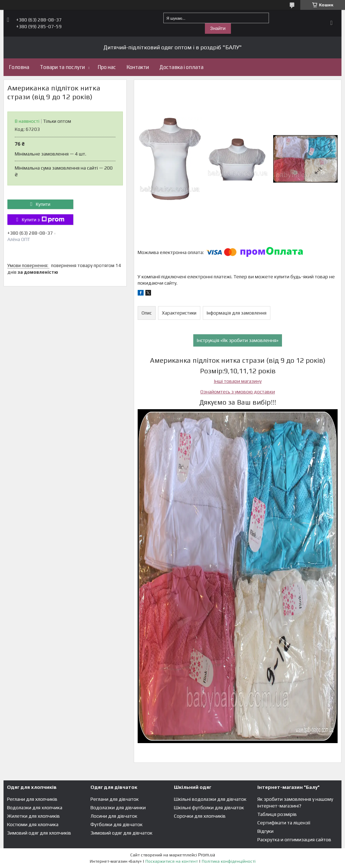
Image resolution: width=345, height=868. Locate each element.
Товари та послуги (62, 67)
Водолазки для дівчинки (118, 807)
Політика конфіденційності (229, 861)
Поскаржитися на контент (172, 861)
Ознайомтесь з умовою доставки (238, 392)
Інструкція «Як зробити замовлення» (238, 340)
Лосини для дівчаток (114, 816)
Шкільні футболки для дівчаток (209, 807)
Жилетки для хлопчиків (33, 816)
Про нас (107, 67)
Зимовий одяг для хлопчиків (39, 833)
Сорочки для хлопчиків (200, 816)
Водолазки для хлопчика (35, 807)
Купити (43, 204)
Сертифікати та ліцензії (284, 823)
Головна (19, 67)
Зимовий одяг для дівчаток (121, 833)
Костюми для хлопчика (33, 824)
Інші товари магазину (238, 381)
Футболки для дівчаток (117, 824)
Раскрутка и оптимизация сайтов (294, 840)
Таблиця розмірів (277, 814)
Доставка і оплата (181, 67)
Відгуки (265, 831)
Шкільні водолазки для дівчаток (210, 799)
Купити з (43, 220)
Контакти (138, 67)
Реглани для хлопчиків (32, 799)
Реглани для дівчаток (115, 799)
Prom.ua (207, 855)
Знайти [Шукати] (218, 28)
